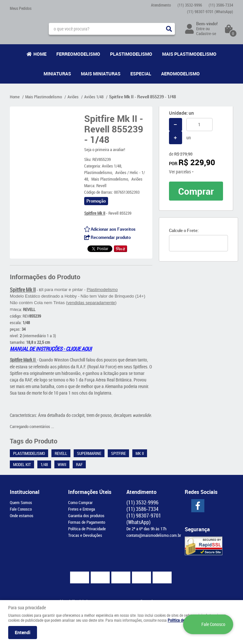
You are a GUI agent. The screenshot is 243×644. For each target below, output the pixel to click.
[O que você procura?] (169, 29)
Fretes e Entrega (82, 509)
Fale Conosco (21, 509)
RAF (79, 464)
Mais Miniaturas (101, 74)
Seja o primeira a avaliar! (105, 149)
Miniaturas (57, 74)
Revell (61, 453)
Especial (141, 74)
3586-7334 (221, 5)
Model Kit (22, 464)
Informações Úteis (90, 492)
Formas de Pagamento (87, 522)
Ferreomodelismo (78, 54)
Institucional (25, 492)
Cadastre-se (206, 33)
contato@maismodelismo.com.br (154, 535)
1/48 (44, 464)
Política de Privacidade (87, 529)
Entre (200, 29)
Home (40, 54)
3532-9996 (190, 5)
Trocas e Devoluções (85, 535)
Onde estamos (22, 516)
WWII (62, 464)
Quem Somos (21, 502)
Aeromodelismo (180, 74)
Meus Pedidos (21, 8)
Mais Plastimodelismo (189, 54)
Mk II (140, 453)
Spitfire (118, 453)
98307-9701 (210, 11)
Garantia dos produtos (86, 516)
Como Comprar (80, 502)
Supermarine (89, 453)
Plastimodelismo (131, 54)
